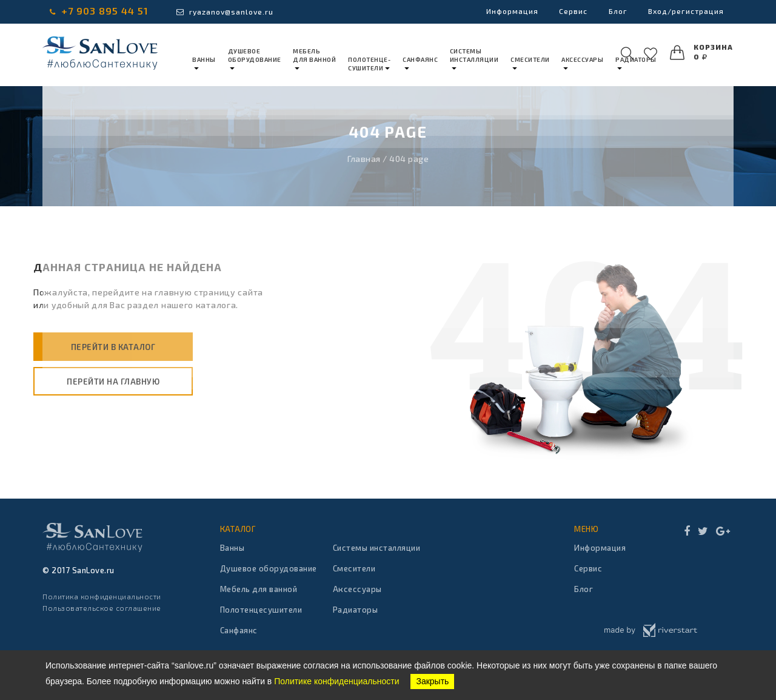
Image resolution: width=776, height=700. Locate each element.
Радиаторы (356, 610)
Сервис (567, 12)
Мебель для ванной (259, 589)
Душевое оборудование (269, 568)
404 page (409, 159)
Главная (364, 159)
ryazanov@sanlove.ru (225, 12)
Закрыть (432, 681)
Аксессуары (357, 589)
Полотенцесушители (261, 610)
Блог (614, 12)
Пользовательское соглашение (102, 608)
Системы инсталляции (377, 548)
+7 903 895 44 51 (99, 11)
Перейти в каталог (113, 347)
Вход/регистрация (684, 12)
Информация (504, 12)
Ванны (232, 548)
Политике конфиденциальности (336, 681)
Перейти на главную (113, 382)
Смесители (354, 568)
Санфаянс (239, 630)
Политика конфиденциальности (102, 596)
